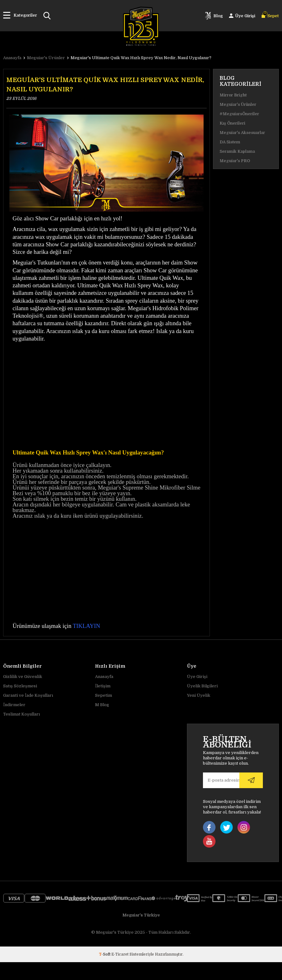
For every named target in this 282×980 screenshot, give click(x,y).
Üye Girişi (197, 677)
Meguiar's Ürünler (238, 104)
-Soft (105, 954)
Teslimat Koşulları (21, 714)
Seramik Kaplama (237, 151)
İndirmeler (14, 705)
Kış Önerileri (232, 123)
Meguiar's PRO (235, 161)
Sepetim (104, 695)
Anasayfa (104, 677)
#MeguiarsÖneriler (239, 114)
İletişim (103, 686)
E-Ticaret (120, 954)
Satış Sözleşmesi (20, 686)
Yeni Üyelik (199, 695)
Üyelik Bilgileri (202, 686)
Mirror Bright (233, 95)
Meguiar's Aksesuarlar (242, 133)
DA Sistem (230, 142)
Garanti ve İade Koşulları (28, 695)
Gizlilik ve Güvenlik (23, 677)
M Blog (102, 705)
